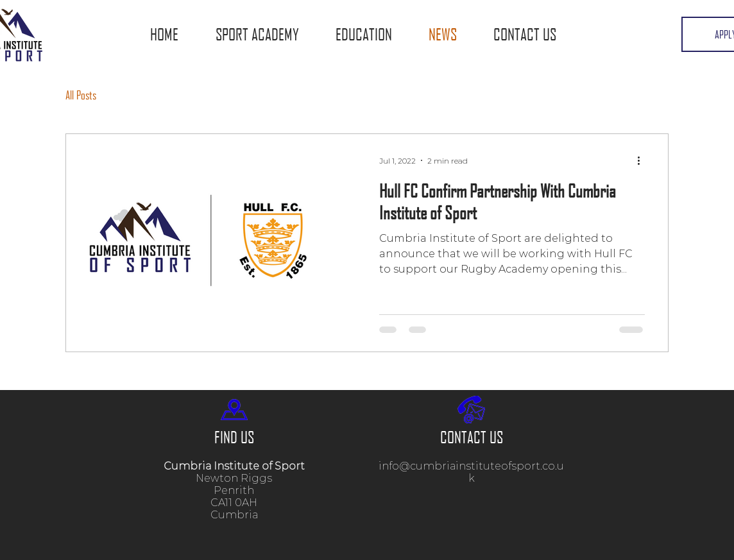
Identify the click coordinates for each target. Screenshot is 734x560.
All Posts (81, 95)
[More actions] (643, 160)
